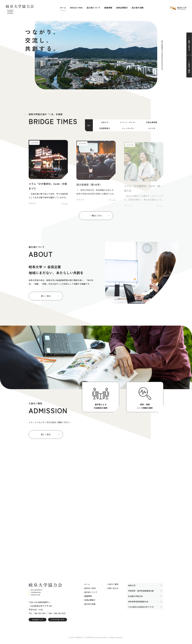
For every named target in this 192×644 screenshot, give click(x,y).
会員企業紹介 (122, 8)
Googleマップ (38, 619)
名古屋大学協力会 (135, 596)
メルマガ (152, 128)
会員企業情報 (152, 122)
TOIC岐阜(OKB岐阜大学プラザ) (141, 607)
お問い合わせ (189, 45)
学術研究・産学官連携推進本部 (141, 591)
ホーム (63, 8)
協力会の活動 (138, 8)
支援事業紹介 (105, 128)
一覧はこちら (96, 215)
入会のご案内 (189, 68)
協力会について (94, 8)
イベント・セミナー (128, 122)
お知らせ (105, 122)
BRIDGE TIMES (76, 8)
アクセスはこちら (58, 619)
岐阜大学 (132, 585)
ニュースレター (128, 128)
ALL (89, 125)
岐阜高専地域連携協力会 (138, 602)
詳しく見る (46, 296)
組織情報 (108, 8)
